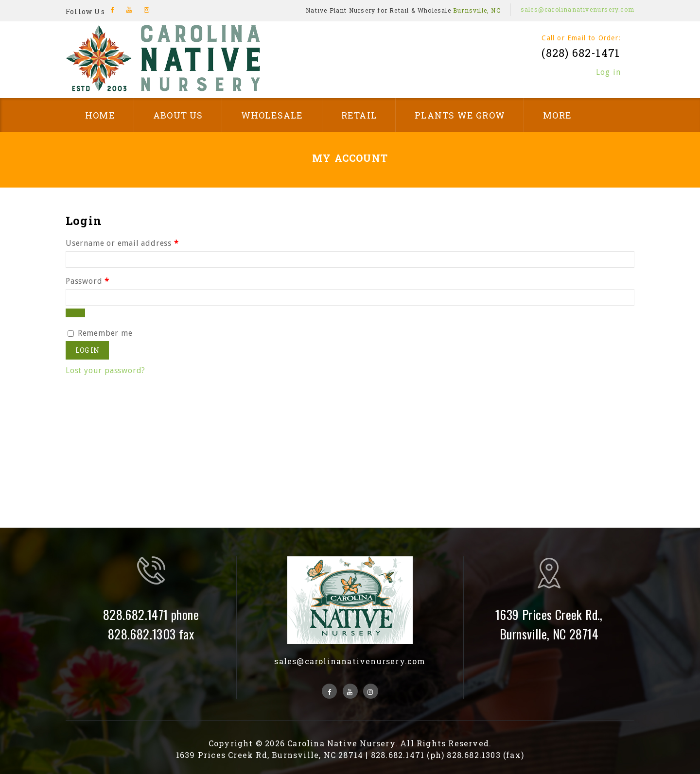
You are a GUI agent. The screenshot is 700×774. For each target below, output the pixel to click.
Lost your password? (105, 370)
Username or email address (122, 243)
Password (87, 281)
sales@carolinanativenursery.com (577, 9)
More (557, 115)
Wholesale (272, 115)
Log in (608, 72)
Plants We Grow (460, 115)
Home (100, 115)
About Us (178, 115)
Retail (359, 115)
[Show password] (75, 313)
